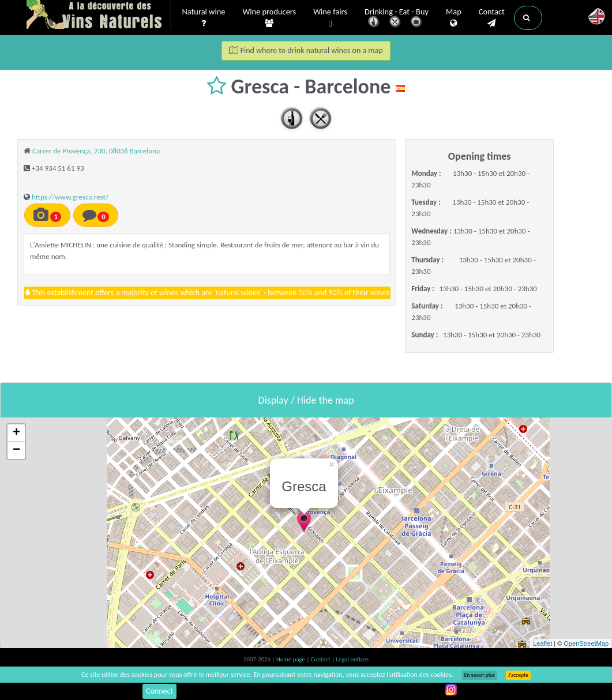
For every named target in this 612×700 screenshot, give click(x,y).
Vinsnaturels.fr (99, 16)
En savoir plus (480, 675)
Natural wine (204, 18)
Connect (159, 691)
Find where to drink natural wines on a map (306, 50)
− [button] (16, 450)
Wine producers (269, 18)
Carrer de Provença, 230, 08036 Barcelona (96, 151)
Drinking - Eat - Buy (397, 19)
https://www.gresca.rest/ (70, 197)
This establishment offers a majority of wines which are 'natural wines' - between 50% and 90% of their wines (207, 293)
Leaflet (542, 643)
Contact (492, 18)
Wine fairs (330, 18)
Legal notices (352, 659)
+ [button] (16, 433)
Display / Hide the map (306, 400)
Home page (292, 659)
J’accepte (518, 675)
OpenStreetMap (586, 643)
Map (454, 18)
